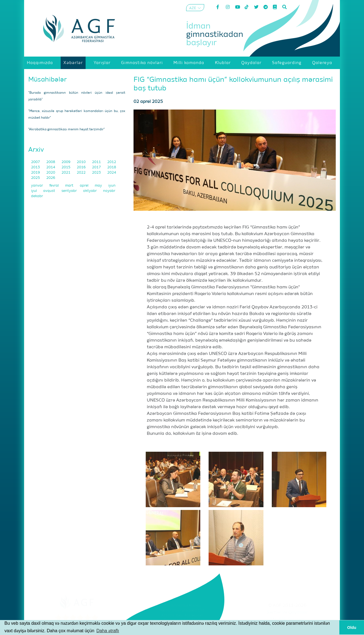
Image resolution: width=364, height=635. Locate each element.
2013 (36, 167)
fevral (54, 186)
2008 (51, 162)
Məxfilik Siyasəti (287, 619)
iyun (112, 186)
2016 (82, 167)
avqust (50, 191)
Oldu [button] (352, 628)
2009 (66, 162)
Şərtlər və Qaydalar (287, 613)
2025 (36, 178)
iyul (34, 191)
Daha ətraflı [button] (108, 631)
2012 (112, 162)
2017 (97, 167)
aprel (84, 186)
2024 (112, 173)
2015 (66, 167)
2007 (36, 162)
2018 (112, 167)
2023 (97, 173)
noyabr (109, 191)
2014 (51, 167)
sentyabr (70, 191)
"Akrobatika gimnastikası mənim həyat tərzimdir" (66, 129)
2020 (51, 173)
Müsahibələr (48, 80)
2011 (97, 162)
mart (70, 186)
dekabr (37, 196)
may (99, 186)
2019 (36, 173)
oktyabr (90, 191)
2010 (82, 162)
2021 (66, 173)
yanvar (37, 186)
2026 (51, 178)
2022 (82, 173)
